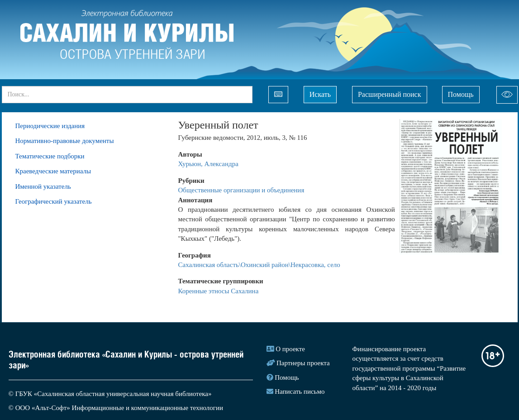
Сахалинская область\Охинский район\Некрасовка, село (259, 265)
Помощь (461, 94)
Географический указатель (54, 201)
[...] (127, 95)
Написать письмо (300, 391)
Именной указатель (43, 186)
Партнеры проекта (303, 363)
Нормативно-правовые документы (65, 141)
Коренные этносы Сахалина (219, 291)
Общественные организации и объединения (241, 190)
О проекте (290, 349)
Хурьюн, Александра (208, 164)
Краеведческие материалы (53, 171)
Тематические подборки (50, 156)
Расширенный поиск (390, 94)
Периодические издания (50, 126)
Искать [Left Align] (320, 94)
